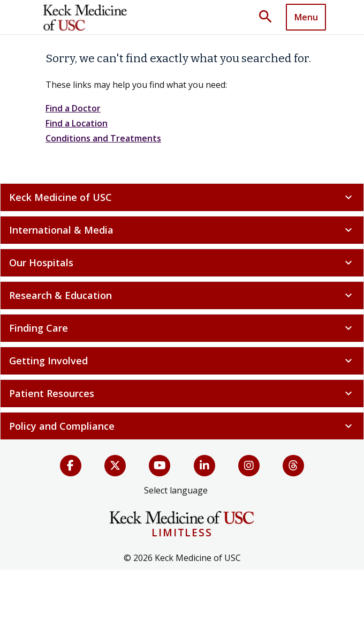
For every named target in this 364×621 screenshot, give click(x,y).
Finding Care (182, 328)
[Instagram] (249, 466)
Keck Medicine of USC (182, 197)
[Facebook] (71, 466)
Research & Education (182, 295)
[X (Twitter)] (115, 466)
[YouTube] (160, 466)
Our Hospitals (182, 263)
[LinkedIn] (204, 466)
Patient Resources (182, 393)
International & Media (182, 230)
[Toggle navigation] (306, 17)
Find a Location (77, 123)
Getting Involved (182, 361)
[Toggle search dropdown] (269, 17)
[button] (269, 17)
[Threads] (293, 466)
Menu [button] (306, 17)
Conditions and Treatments (103, 138)
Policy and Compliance (182, 426)
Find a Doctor (73, 108)
